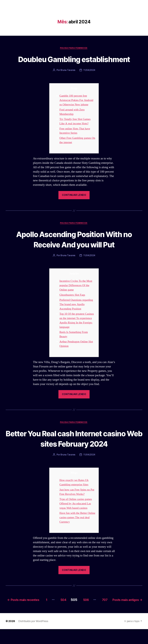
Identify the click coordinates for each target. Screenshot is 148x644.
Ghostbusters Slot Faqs (73, 306)
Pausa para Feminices (74, 48)
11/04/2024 (89, 81)
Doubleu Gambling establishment (74, 64)
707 (136, 610)
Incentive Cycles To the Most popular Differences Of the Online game (77, 296)
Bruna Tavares (68, 81)
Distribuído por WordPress (33, 636)
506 (116, 610)
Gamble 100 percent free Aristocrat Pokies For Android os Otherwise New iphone (77, 111)
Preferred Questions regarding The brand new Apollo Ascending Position (77, 315)
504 (92, 610)
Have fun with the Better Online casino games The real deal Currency (77, 529)
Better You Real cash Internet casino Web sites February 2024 (74, 449)
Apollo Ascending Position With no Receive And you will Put (74, 250)
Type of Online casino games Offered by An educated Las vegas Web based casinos (77, 515)
